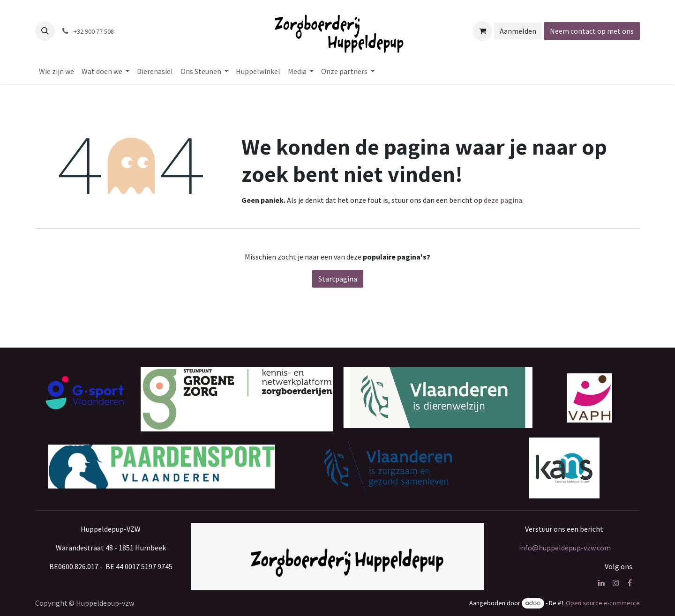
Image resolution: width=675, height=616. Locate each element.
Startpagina (338, 279)
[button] (45, 31)
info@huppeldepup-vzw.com (565, 548)
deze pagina (503, 200)
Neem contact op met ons (592, 31)
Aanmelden (518, 31)
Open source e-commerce (603, 603)
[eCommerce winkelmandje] (482, 31)
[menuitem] (56, 71)
